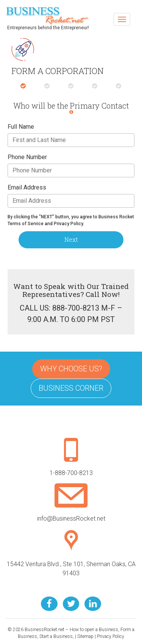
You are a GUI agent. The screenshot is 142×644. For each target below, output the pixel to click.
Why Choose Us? (71, 369)
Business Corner (71, 388)
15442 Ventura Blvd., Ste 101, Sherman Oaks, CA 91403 (71, 560)
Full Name (21, 127)
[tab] (23, 86)
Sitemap (85, 636)
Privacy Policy (111, 636)
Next (71, 239)
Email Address (27, 187)
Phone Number (27, 157)
